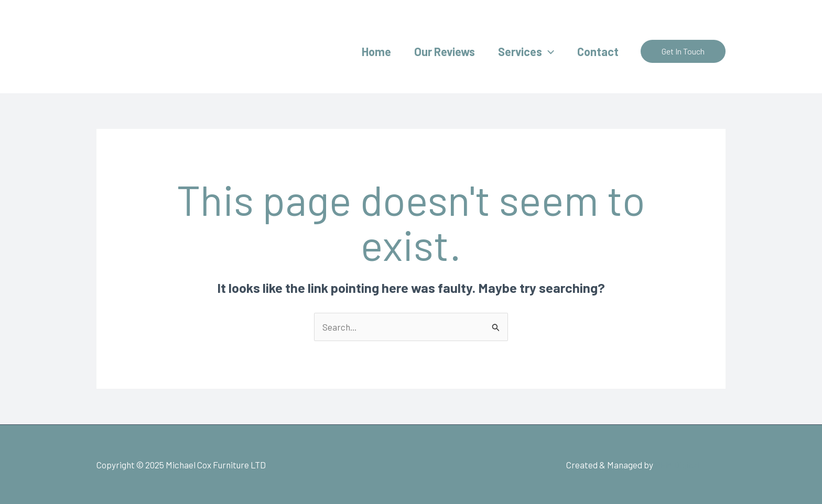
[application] (548, 51)
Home (376, 51)
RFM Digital (677, 465)
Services (526, 51)
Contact (598, 51)
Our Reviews (445, 51)
